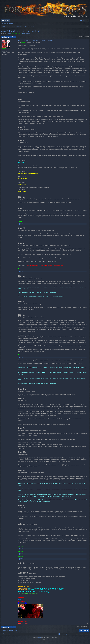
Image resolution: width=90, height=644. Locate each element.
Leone (9, 33)
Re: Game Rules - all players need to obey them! (36, 40)
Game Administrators (17, 33)
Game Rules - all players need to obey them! (21, 31)
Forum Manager (26, 33)
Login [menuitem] (85, 21)
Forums (6, 21)
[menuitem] (81, 21)
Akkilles (4, 49)
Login (4, 24)
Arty (42, 639)
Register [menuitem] (88, 21)
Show (22, 224)
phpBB (40, 637)
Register (11, 24)
